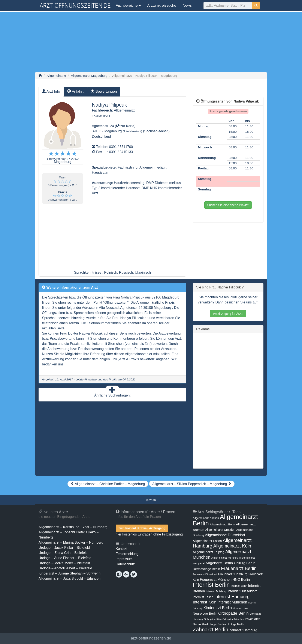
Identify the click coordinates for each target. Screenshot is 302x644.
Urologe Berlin (235, 624)
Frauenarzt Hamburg (233, 574)
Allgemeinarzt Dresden (220, 530)
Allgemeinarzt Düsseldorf (225, 535)
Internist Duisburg (216, 591)
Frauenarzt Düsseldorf (205, 574)
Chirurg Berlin (245, 563)
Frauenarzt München (216, 579)
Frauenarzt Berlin (239, 568)
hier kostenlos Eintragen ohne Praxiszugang (149, 534)
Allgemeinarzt (56, 76)
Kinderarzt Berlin (218, 608)
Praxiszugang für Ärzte (228, 314)
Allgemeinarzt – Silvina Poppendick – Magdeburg (192, 484)
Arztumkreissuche (162, 5)
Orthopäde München (233, 619)
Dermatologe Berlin (206, 569)
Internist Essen (203, 597)
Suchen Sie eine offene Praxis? (228, 205)
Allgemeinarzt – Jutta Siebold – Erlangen (70, 578)
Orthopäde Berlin (233, 613)
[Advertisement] (151, 42)
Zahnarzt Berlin (211, 630)
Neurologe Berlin (205, 613)
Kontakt (121, 549)
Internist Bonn (239, 586)
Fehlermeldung (127, 554)
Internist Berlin (211, 585)
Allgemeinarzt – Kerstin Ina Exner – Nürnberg (73, 527)
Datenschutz (125, 564)
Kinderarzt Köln (241, 608)
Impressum (124, 559)
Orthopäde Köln (213, 619)
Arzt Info (51, 91)
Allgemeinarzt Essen (207, 541)
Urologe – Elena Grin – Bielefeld (63, 553)
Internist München (232, 602)
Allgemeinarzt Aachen (206, 518)
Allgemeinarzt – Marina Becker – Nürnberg (71, 542)
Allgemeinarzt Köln (232, 546)
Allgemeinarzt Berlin (225, 520)
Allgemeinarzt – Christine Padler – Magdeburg (108, 484)
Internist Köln (205, 602)
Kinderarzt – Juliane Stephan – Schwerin (70, 573)
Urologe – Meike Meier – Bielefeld (64, 563)
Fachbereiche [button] (128, 5)
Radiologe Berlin (214, 624)
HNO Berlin (241, 579)
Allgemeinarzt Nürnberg (225, 558)
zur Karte (125, 126)
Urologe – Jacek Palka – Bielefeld (64, 548)
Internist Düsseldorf (242, 591)
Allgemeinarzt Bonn (222, 524)
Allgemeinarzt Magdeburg (89, 76)
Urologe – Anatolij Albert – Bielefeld (65, 568)
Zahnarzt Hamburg (243, 630)
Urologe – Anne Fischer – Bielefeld (65, 558)
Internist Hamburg (232, 596)
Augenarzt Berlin (219, 563)
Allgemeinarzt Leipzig (209, 552)
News (187, 5)
